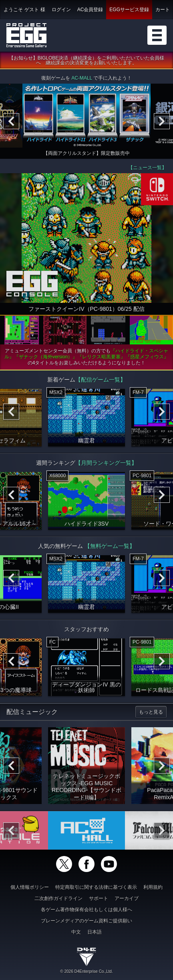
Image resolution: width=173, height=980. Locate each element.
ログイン (61, 10)
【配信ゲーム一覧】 (101, 382)
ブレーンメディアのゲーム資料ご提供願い (86, 921)
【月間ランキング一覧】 (106, 465)
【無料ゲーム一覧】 (110, 548)
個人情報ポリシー (30, 887)
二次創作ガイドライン (58, 898)
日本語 (95, 932)
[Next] (162, 123)
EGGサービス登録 (129, 10)
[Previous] (11, 123)
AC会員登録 (90, 10)
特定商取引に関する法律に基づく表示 (96, 887)
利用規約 (153, 887)
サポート (99, 898)
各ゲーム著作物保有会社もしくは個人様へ (86, 910)
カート (163, 10)
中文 (76, 932)
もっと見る (151, 714)
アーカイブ (127, 898)
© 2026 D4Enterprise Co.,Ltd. (86, 971)
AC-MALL (82, 80)
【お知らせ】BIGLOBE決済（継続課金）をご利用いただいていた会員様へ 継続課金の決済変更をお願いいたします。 (87, 62)
